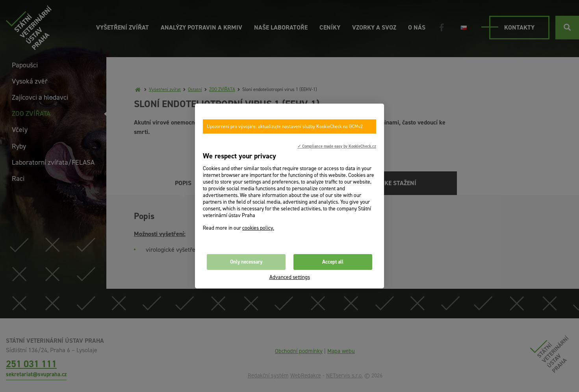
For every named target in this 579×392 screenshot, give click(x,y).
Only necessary (246, 262)
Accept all (333, 262)
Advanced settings (290, 277)
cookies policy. (258, 228)
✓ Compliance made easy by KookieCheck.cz (337, 146)
